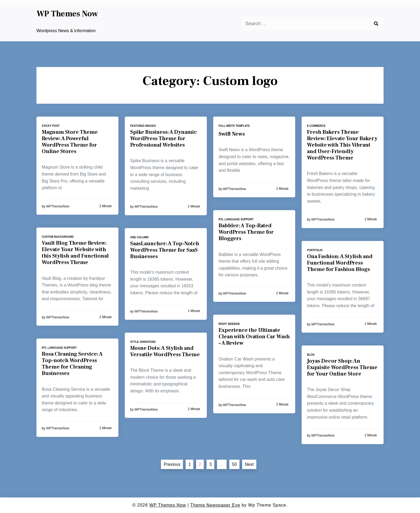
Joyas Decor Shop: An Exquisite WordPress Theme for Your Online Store (342, 367)
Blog (311, 355)
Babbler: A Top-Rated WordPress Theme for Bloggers (246, 232)
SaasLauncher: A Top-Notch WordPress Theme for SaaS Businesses (165, 250)
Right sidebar (229, 324)
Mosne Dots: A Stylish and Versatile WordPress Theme (165, 351)
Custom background (58, 237)
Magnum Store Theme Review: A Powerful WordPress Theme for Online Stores (70, 142)
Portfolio (315, 250)
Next (249, 464)
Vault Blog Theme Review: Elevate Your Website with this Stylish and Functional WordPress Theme (75, 253)
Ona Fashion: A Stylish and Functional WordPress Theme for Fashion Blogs (340, 263)
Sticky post (51, 126)
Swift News (232, 134)
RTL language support (236, 219)
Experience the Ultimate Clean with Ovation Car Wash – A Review (254, 337)
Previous (172, 464)
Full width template (234, 126)
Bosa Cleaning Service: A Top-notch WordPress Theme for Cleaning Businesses (72, 364)
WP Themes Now (67, 14)
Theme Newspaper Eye (215, 505)
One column (139, 237)
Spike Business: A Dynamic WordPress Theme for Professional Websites (164, 139)
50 (234, 464)
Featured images (143, 126)
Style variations (143, 342)
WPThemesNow (58, 206)
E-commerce (316, 126)
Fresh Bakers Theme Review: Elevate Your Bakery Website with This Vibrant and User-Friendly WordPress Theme (342, 145)
